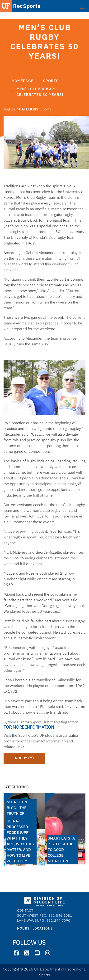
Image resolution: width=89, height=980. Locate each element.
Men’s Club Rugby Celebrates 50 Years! (40, 92)
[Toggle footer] (82, 7)
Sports (51, 81)
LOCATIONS (43, 928)
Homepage (23, 81)
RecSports (20, 6)
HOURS (23, 928)
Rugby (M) (24, 758)
